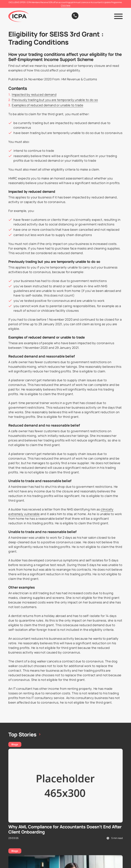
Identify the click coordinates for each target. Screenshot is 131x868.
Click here (66, 5)
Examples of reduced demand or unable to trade (48, 105)
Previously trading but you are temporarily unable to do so (55, 100)
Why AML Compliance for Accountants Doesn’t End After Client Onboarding (65, 829)
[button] (118, 16)
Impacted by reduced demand (34, 95)
